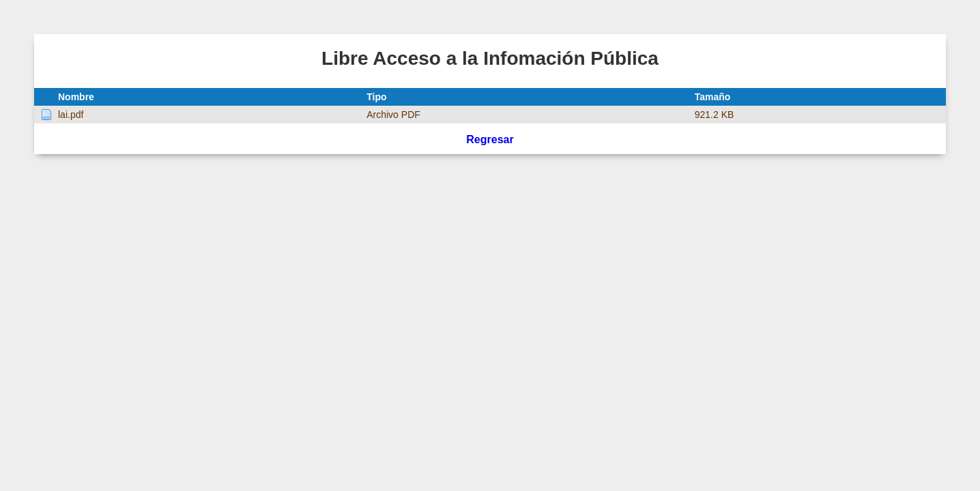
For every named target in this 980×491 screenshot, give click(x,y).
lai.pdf (71, 115)
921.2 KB (715, 115)
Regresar (490, 139)
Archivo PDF (393, 115)
